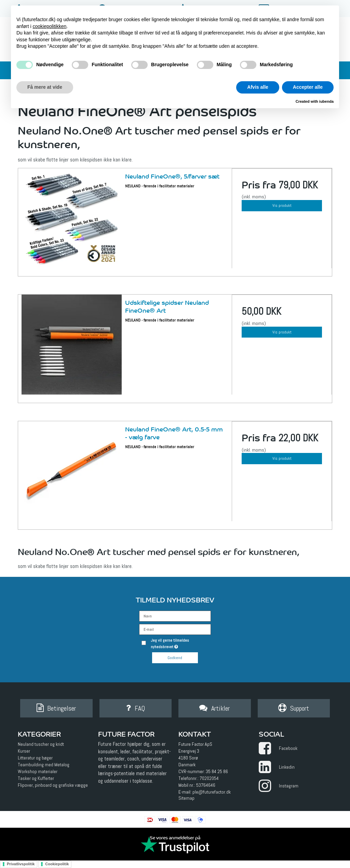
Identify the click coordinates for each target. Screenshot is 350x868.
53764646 (206, 785)
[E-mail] (175, 629)
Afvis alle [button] (258, 87)
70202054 (209, 778)
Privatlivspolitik (21, 864)
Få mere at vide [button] (45, 87)
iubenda (326, 101)
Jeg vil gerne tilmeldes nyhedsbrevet (180, 643)
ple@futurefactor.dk (212, 792)
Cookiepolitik (57, 864)
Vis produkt (282, 205)
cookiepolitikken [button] (49, 26)
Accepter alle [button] (308, 87)
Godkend (175, 658)
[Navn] (175, 616)
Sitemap (186, 798)
